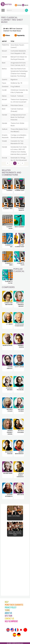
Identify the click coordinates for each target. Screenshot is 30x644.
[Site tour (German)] (19, 635)
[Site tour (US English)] (12, 630)
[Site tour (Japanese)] (21, 630)
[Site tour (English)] (8, 630)
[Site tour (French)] (17, 630)
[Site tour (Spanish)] (14, 635)
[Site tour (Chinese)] (25, 630)
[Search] (26, 10)
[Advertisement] (10, 563)
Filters (8, 35)
